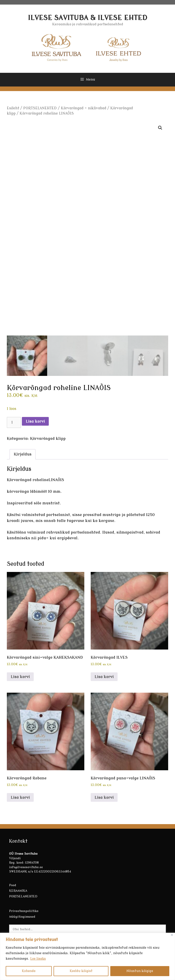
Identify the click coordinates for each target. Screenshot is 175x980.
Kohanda (29, 971)
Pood (13, 885)
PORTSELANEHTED (40, 108)
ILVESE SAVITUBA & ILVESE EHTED (87, 18)
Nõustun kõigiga (140, 971)
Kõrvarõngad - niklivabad (84, 108)
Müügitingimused (22, 917)
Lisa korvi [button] (20, 677)
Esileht (13, 108)
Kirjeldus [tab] (23, 454)
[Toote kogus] (14, 422)
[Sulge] (172, 935)
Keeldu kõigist (81, 971)
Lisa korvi (35, 421)
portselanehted (85, 532)
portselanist (58, 515)
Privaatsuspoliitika (24, 911)
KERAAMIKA (18, 891)
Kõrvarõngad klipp (48, 439)
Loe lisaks (38, 959)
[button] (160, 128)
